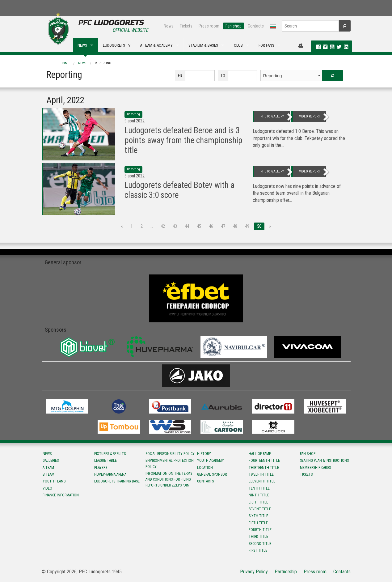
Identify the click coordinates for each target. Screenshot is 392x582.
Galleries (51, 461)
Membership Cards (315, 468)
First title (258, 550)
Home (65, 63)
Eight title (258, 502)
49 (247, 226)
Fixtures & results (110, 454)
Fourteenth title (264, 461)
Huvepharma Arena (110, 474)
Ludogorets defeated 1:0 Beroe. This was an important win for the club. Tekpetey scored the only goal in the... (299, 138)
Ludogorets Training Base (117, 481)
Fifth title (258, 523)
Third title (258, 537)
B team (48, 474)
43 (175, 226)
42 (163, 226)
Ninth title (259, 495)
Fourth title (260, 530)
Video (47, 488)
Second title (260, 544)
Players (101, 468)
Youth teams (54, 481)
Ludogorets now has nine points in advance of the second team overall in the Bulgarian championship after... (297, 193)
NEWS (82, 45)
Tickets (186, 26)
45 (199, 226)
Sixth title (258, 516)
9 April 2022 (135, 121)
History (204, 454)
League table (105, 461)
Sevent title (260, 509)
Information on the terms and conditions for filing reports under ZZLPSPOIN (169, 479)
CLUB (238, 45)
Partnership (286, 572)
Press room (209, 26)
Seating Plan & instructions (324, 461)
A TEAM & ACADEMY (156, 45)
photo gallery (272, 116)
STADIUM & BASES (203, 45)
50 (259, 226)
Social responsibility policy (170, 454)
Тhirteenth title (264, 468)
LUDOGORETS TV (117, 45)
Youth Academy (211, 461)
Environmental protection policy (170, 463)
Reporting (103, 63)
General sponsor (212, 474)
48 (235, 226)
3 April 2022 (135, 176)
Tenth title (259, 488)
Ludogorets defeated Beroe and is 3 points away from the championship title (183, 140)
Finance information (61, 495)
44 (187, 226)
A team (48, 468)
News (169, 26)
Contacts (256, 26)
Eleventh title (262, 481)
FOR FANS (266, 45)
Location (205, 468)
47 (223, 226)
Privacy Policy (254, 572)
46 (211, 226)
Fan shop (234, 26)
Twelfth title (261, 474)
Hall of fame (260, 454)
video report (310, 116)
